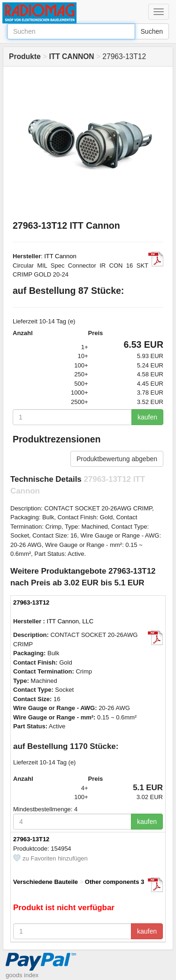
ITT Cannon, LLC (70, 621)
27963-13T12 (31, 602)
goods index (22, 975)
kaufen (147, 417)
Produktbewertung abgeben (117, 459)
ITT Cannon (60, 256)
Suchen (152, 31)
